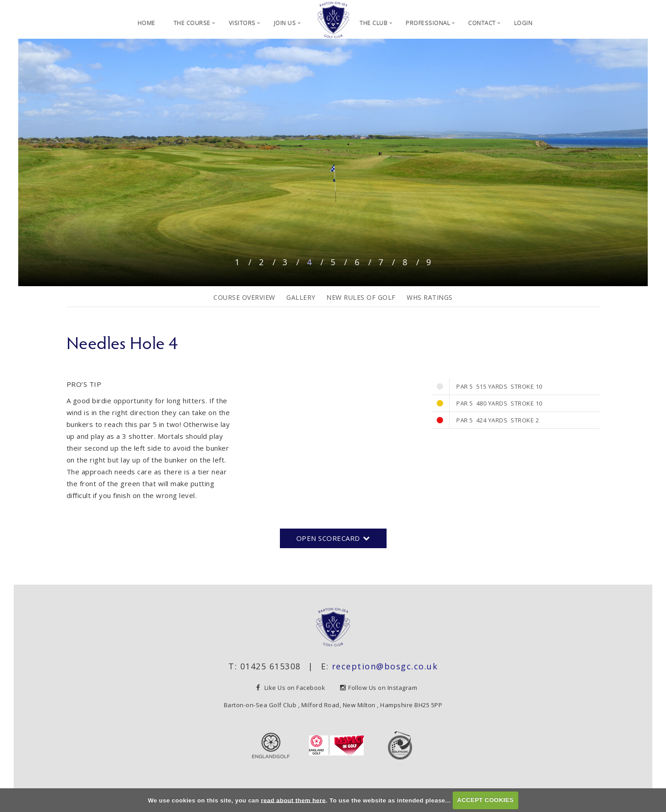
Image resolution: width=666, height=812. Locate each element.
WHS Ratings (430, 297)
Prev (28, 159)
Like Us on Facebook (291, 688)
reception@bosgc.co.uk (385, 666)
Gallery (301, 297)
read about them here (293, 800)
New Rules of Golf (361, 297)
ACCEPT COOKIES (485, 800)
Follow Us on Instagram (379, 688)
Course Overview (244, 297)
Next (638, 159)
